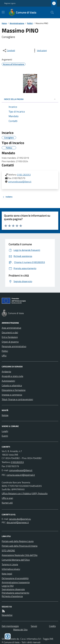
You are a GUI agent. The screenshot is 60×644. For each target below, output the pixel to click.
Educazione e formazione (14, 390)
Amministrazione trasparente (16, 582)
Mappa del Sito (20, 630)
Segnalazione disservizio (13, 589)
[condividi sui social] (9, 51)
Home (4, 23)
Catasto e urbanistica (12, 385)
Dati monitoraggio (10, 626)
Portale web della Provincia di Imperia (20, 546)
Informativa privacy (11, 569)
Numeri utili (7, 503)
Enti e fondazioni (10, 337)
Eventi (5, 436)
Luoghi (5, 431)
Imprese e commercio (12, 395)
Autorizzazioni (8, 381)
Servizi (34, 626)
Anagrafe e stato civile (12, 376)
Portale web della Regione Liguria (18, 541)
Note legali (7, 574)
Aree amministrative (11, 328)
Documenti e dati (10, 332)
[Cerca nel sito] (51, 12)
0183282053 (17, 462)
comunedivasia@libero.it (20, 182)
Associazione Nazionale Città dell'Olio (20, 555)
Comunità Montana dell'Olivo (16, 560)
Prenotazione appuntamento (15, 593)
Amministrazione (17, 23)
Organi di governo (10, 342)
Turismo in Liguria (10, 564)
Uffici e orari (7, 498)
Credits (52, 626)
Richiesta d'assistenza (12, 596)
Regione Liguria (10, 3)
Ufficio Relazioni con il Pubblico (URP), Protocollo (25, 493)
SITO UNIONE (8, 550)
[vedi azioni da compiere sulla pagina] (40, 51)
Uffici (4, 356)
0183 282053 (24, 175)
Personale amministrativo (14, 346)
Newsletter (7, 615)
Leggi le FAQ (8, 586)
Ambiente (6, 372)
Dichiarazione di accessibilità (15, 578)
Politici (30, 23)
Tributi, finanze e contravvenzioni (17, 399)
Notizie (5, 415)
